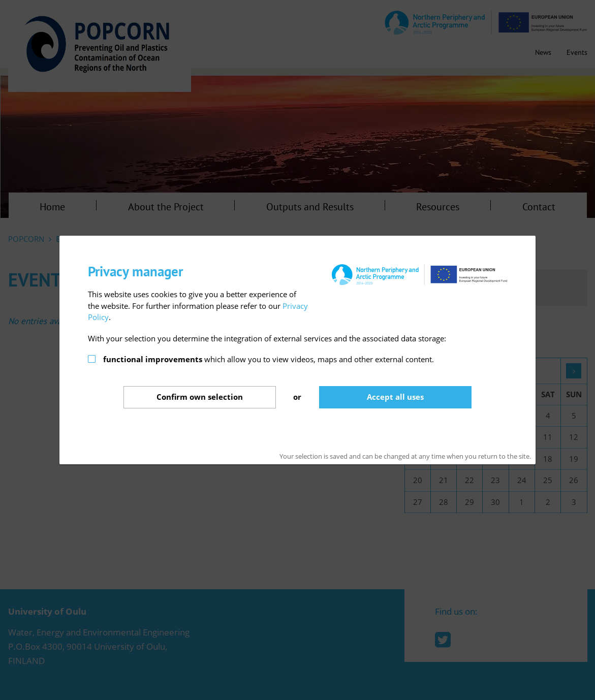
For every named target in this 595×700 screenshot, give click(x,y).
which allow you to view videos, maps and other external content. (269, 359)
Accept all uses (395, 397)
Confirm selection (200, 397)
